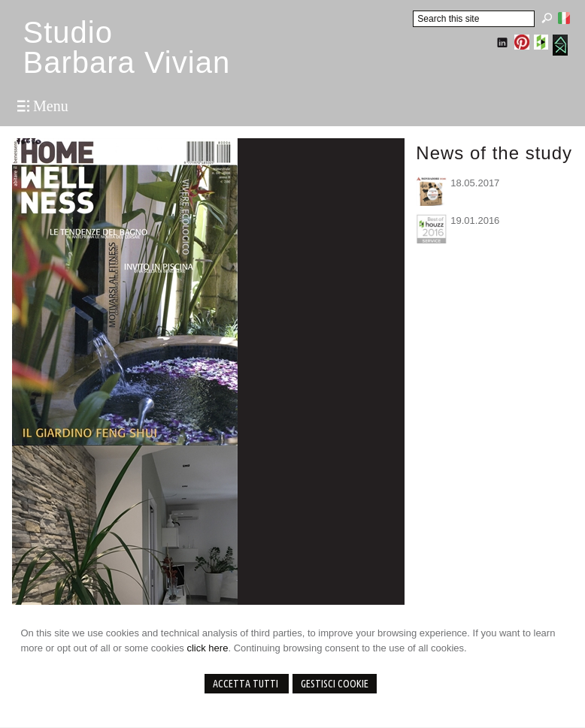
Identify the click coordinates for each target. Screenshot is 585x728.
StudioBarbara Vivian (126, 47)
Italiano (564, 18)
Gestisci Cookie (335, 684)
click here (207, 648)
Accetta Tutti (247, 684)
